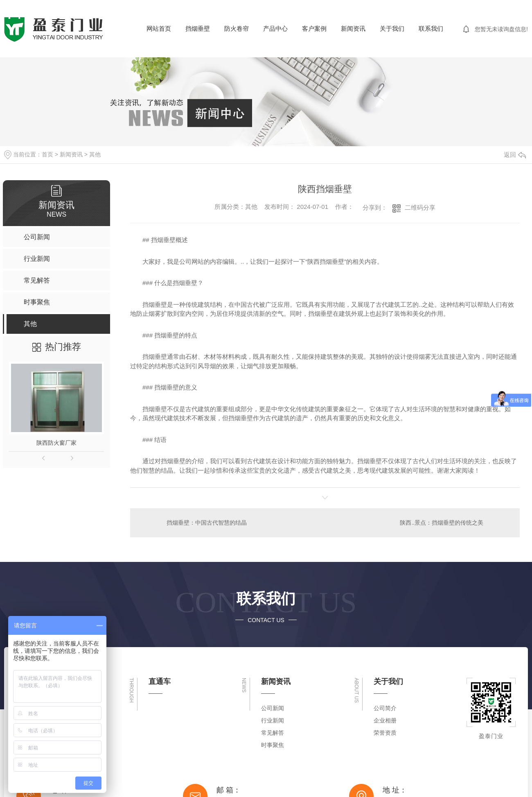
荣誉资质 (385, 733)
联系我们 (431, 28)
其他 (95, 154)
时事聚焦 (273, 745)
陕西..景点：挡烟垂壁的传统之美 (442, 523)
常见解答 (273, 733)
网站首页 (159, 28)
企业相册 (385, 720)
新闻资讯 (353, 28)
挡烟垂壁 (198, 28)
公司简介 (385, 708)
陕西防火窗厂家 (56, 443)
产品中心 (275, 28)
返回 (515, 155)
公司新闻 (273, 708)
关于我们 (392, 28)
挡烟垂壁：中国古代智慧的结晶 (207, 523)
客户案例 (314, 28)
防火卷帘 (237, 28)
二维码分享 (420, 207)
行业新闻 (273, 720)
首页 (47, 154)
